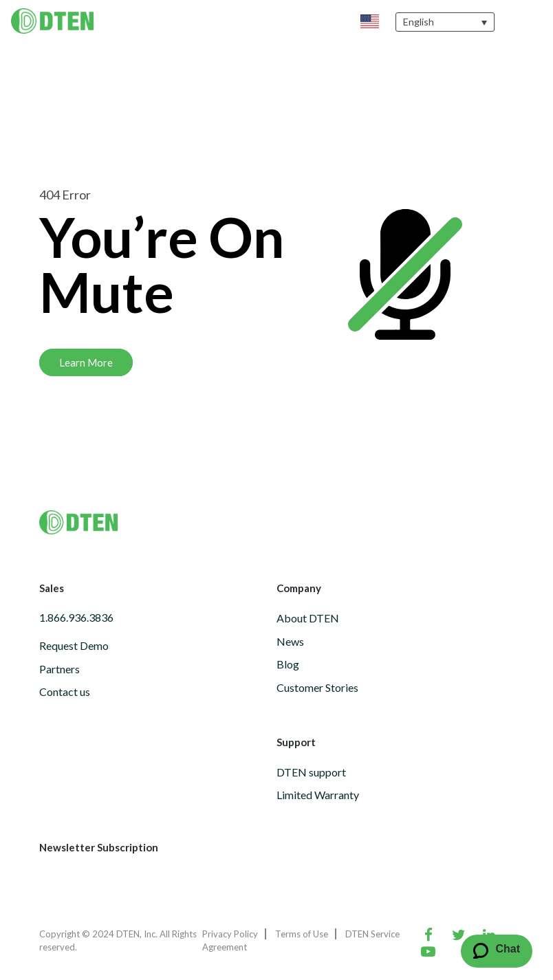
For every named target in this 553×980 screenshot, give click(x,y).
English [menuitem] (419, 22)
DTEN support (311, 772)
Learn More (86, 362)
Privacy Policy (230, 934)
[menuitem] (445, 22)
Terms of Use (302, 934)
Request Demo (74, 645)
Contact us (65, 692)
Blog (288, 664)
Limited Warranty (318, 795)
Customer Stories (317, 687)
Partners (59, 669)
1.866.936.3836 (76, 617)
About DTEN (308, 618)
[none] (445, 22)
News (290, 641)
